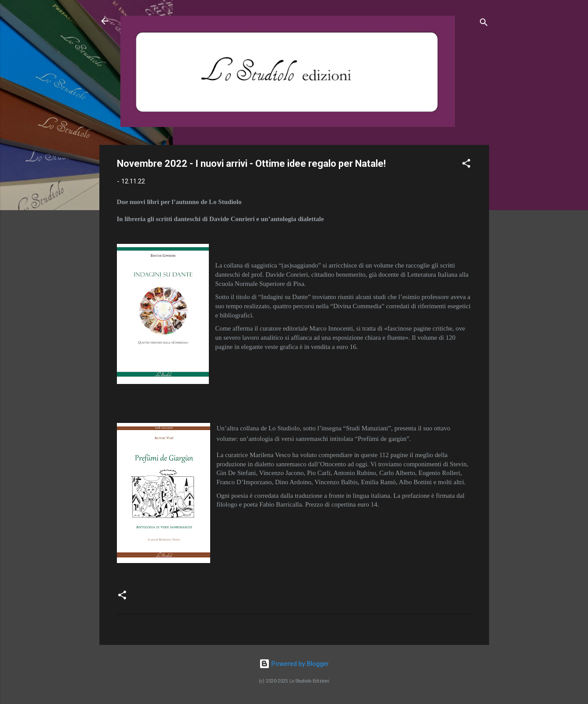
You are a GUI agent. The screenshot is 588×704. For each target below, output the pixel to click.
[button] (466, 165)
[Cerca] (484, 24)
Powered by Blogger (294, 664)
